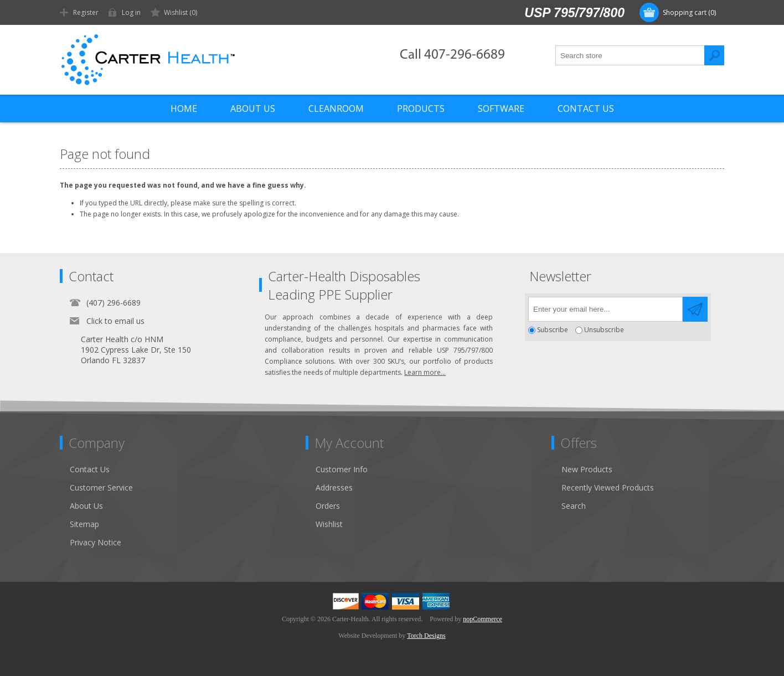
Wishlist (329, 524)
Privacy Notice (96, 542)
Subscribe (553, 330)
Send (695, 309)
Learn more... (425, 372)
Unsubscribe (604, 330)
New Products (587, 469)
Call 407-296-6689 (452, 55)
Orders (328, 506)
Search (714, 55)
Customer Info (342, 469)
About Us (86, 506)
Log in (131, 12)
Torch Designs (426, 636)
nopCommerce (483, 619)
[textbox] (630, 55)
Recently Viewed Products (608, 487)
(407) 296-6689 (114, 303)
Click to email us (115, 321)
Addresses (334, 487)
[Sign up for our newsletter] (605, 309)
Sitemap (84, 524)
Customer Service (101, 487)
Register (86, 12)
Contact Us (90, 469)
